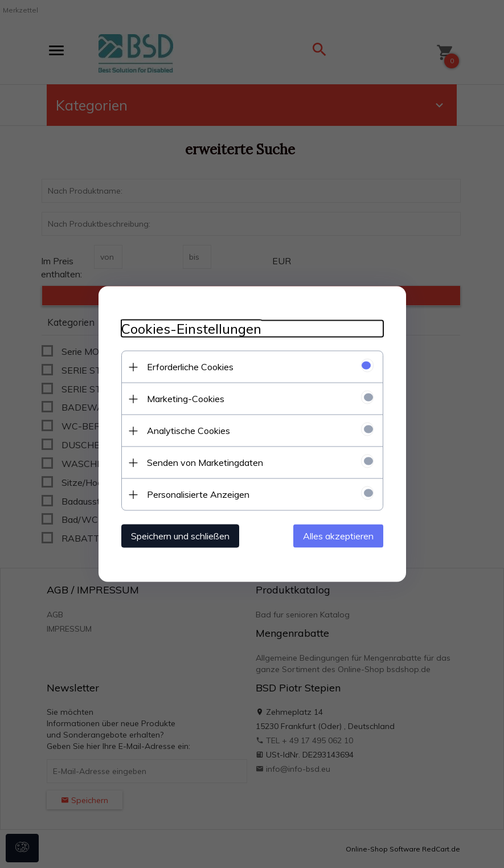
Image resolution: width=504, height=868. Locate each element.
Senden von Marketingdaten (205, 462)
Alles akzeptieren (338, 536)
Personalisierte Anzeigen (198, 494)
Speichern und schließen (180, 536)
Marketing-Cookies (186, 399)
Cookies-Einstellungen (191, 329)
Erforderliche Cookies (190, 367)
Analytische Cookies (189, 431)
